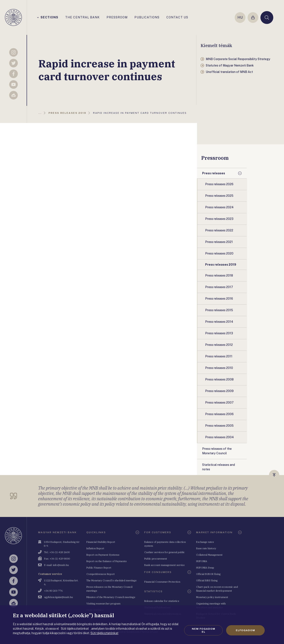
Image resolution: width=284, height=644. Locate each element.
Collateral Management (209, 555)
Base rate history (206, 548)
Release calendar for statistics (162, 601)
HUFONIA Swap (205, 568)
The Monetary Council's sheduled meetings (111, 580)
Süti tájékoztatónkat (104, 633)
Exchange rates (205, 542)
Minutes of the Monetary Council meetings (111, 597)
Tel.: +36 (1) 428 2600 (57, 552)
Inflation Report (95, 548)
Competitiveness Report (101, 574)
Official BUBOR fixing (208, 574)
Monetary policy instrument (212, 597)
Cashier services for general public (165, 552)
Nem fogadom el (204, 630)
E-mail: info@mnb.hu (56, 565)
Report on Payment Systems (103, 555)
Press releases (214, 173)
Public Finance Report (99, 568)
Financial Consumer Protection (162, 582)
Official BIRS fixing (207, 580)
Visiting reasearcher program (103, 603)
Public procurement (156, 559)
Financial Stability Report (101, 542)
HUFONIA (202, 561)
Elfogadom (245, 630)
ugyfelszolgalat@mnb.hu (59, 597)
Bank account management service (165, 565)
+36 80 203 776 (53, 591)
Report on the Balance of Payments (107, 561)
